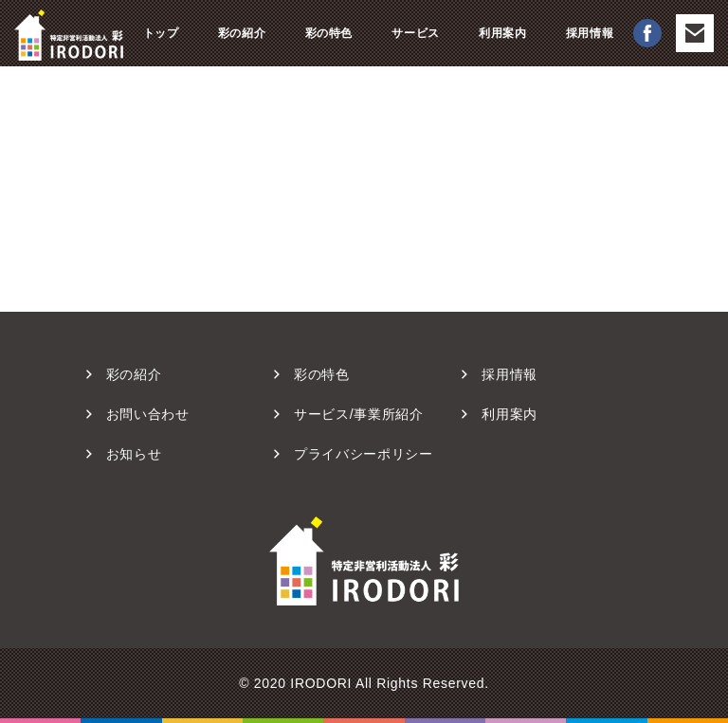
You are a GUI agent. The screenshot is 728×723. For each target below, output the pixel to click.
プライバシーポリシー (364, 454)
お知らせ (134, 454)
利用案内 (502, 33)
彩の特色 (329, 33)
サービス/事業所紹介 (359, 414)
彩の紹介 (242, 33)
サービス (415, 33)
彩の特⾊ (322, 374)
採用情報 (590, 33)
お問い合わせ (148, 414)
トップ (161, 33)
